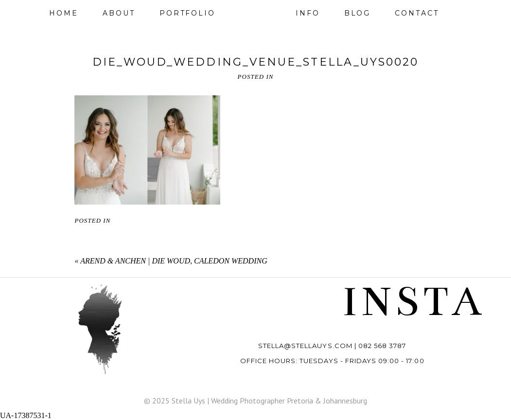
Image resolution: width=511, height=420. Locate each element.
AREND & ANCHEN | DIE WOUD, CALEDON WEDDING (174, 261)
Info (308, 13)
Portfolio (187, 13)
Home (64, 13)
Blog (358, 13)
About (119, 13)
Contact (417, 13)
